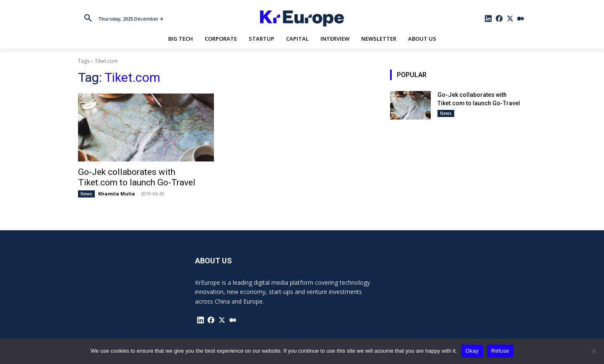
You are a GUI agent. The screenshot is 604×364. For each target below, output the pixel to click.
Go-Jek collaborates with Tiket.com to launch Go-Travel (137, 177)
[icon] (489, 18)
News (86, 194)
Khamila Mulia (117, 194)
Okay (472, 351)
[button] (88, 18)
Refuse (500, 351)
